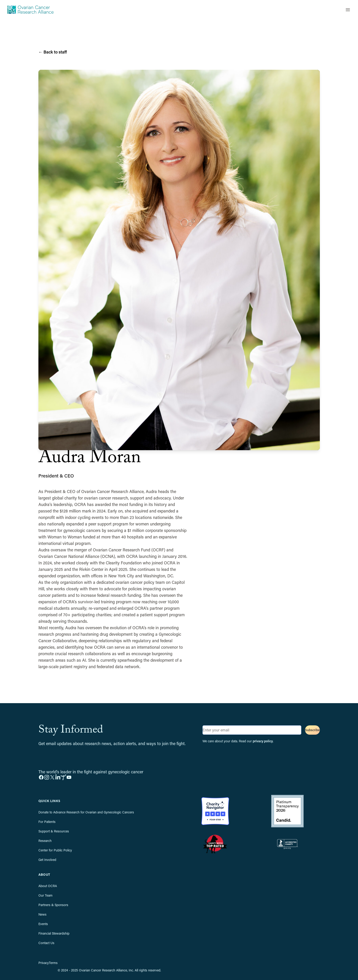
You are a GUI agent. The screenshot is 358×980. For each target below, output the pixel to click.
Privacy (44, 963)
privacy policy (263, 741)
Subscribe (312, 730)
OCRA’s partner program (157, 608)
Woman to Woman (65, 537)
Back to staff (53, 52)
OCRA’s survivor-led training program (97, 602)
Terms (53, 963)
